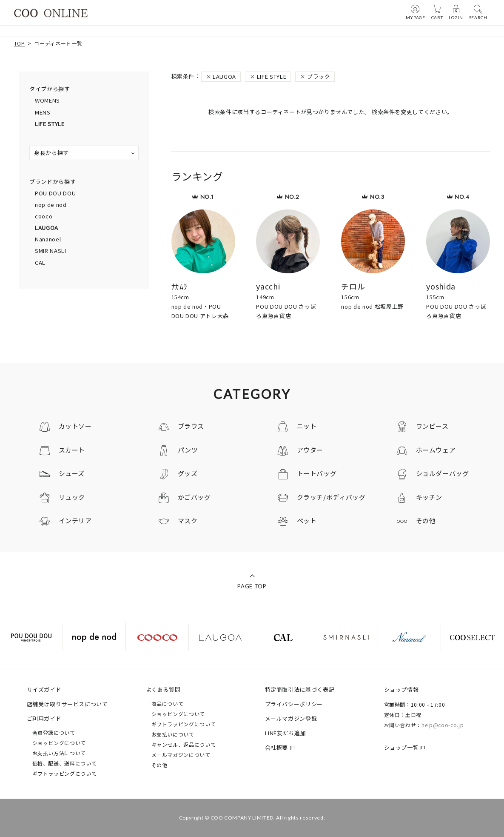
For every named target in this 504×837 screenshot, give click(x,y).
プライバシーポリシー (294, 704)
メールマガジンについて (181, 755)
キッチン (429, 497)
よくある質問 (163, 689)
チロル (353, 286)
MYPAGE (416, 12)
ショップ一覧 (401, 747)
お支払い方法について (59, 753)
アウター (310, 450)
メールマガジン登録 (291, 718)
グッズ (188, 473)
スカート (72, 450)
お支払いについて (173, 734)
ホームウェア (436, 450)
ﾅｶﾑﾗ (180, 286)
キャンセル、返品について (184, 744)
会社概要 (277, 747)
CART (437, 12)
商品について (168, 704)
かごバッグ (194, 497)
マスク (188, 520)
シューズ (72, 473)
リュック (72, 497)
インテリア (75, 520)
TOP (20, 43)
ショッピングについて (59, 743)
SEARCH (478, 12)
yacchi (268, 286)
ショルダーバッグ (443, 473)
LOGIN (456, 12)
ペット (307, 520)
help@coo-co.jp (443, 725)
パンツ (188, 450)
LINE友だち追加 (286, 733)
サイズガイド (44, 689)
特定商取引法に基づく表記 (300, 689)
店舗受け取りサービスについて (67, 704)
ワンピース (432, 426)
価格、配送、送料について (65, 763)
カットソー (75, 426)
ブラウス (191, 426)
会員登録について (54, 732)
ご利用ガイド (44, 718)
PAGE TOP (252, 586)
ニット (307, 426)
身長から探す (51, 153)
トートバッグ (317, 473)
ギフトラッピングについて (65, 773)
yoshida (441, 286)
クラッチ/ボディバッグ (331, 497)
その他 (426, 520)
